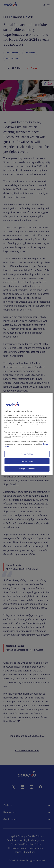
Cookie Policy (35, 836)
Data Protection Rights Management (26, 840)
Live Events (30, 53)
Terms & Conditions (25, 852)
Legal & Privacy (17, 836)
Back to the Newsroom (27, 751)
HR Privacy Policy (17, 848)
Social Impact (12, 53)
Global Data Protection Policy (26, 844)
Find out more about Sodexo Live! (27, 736)
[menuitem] (10, 5)
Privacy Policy (36, 848)
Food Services (12, 58)
